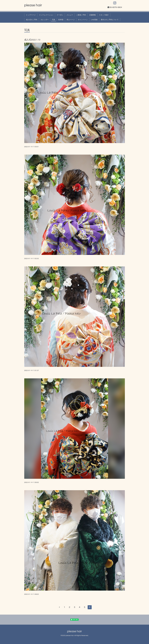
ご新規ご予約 (81, 15)
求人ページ (71, 20)
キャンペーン (83, 20)
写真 (54, 20)
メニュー (70, 15)
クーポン (60, 15)
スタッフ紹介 (104, 15)
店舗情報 (92, 15)
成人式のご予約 (32, 20)
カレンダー (45, 20)
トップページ (31, 15)
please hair (33, 5)
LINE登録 (94, 20)
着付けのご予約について (110, 20)
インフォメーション (46, 15)
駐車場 (61, 20)
